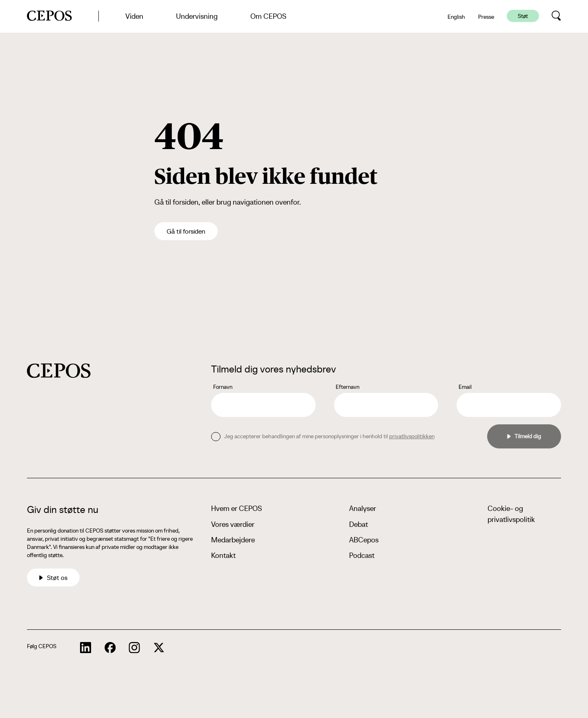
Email (465, 387)
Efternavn (347, 387)
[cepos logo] (59, 371)
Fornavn (223, 387)
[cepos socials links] (86, 648)
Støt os (53, 578)
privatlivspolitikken (412, 436)
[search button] (556, 16)
